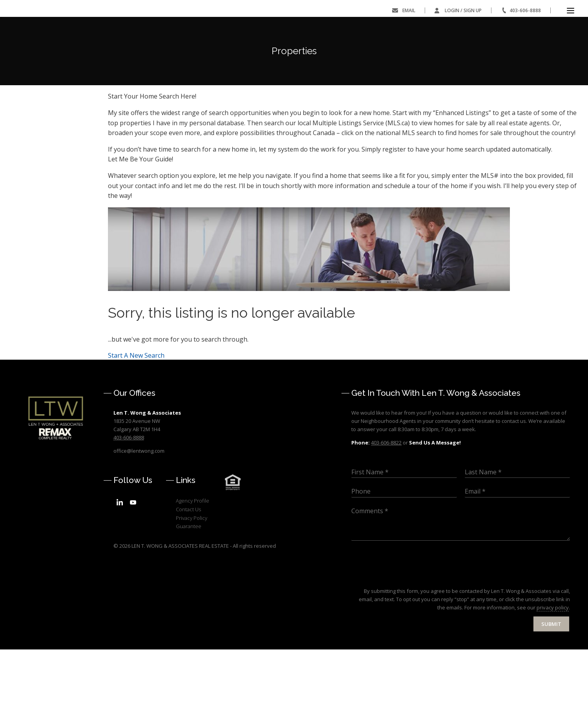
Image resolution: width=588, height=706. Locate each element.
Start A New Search (136, 412)
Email (409, 10)
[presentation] (411, 635)
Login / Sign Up (463, 10)
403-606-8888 (525, 10)
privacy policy (553, 664)
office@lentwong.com (139, 507)
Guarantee (189, 583)
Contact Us (188, 566)
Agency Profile (193, 557)
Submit (551, 680)
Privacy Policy (192, 574)
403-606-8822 (386, 499)
